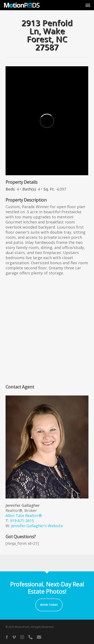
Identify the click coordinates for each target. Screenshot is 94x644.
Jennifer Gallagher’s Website (37, 526)
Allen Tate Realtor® (24, 515)
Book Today (49, 605)
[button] (88, 5)
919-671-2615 (22, 521)
